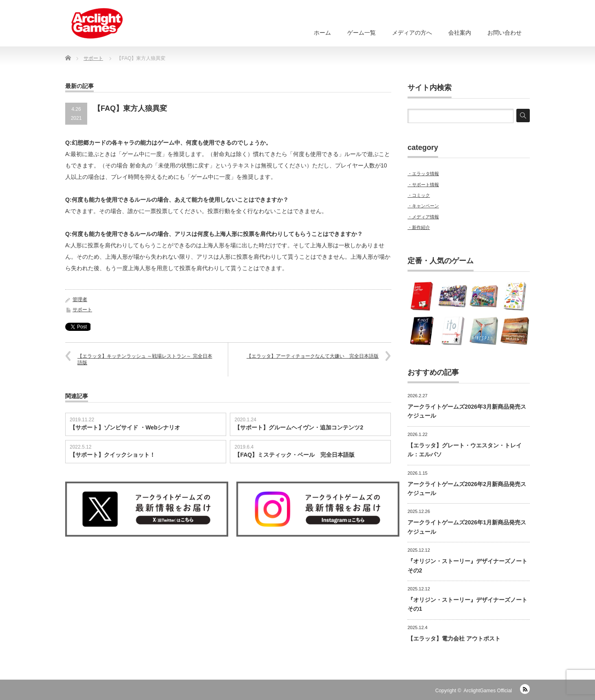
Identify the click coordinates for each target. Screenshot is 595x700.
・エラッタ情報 (423, 174)
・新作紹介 (419, 227)
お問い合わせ (505, 33)
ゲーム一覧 (361, 33)
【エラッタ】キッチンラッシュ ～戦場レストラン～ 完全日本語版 (145, 360)
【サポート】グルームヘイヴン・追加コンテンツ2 (299, 427)
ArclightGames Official (488, 691)
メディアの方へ (412, 33)
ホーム (322, 33)
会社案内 (460, 33)
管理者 (80, 299)
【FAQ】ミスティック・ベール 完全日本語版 (294, 455)
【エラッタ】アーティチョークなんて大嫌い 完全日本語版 (313, 356)
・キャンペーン (423, 206)
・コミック (419, 195)
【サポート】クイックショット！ (112, 455)
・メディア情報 (423, 217)
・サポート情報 (423, 185)
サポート (82, 310)
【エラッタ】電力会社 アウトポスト (454, 638)
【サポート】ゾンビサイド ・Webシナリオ (125, 427)
